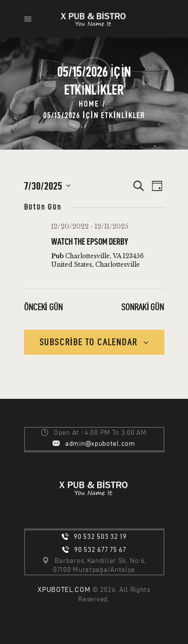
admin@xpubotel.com (100, 444)
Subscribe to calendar (88, 342)
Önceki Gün (43, 307)
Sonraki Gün (143, 307)
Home (88, 104)
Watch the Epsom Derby (89, 241)
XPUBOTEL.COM (64, 590)
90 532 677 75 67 (100, 550)
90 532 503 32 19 (100, 537)
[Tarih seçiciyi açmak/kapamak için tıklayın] (47, 186)
